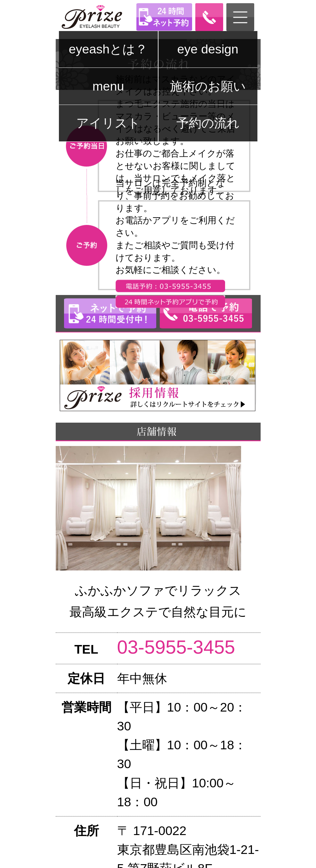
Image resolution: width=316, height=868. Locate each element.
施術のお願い (208, 86)
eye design (208, 49)
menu (108, 86)
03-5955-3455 (176, 647)
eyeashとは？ (108, 49)
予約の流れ (208, 123)
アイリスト (108, 123)
